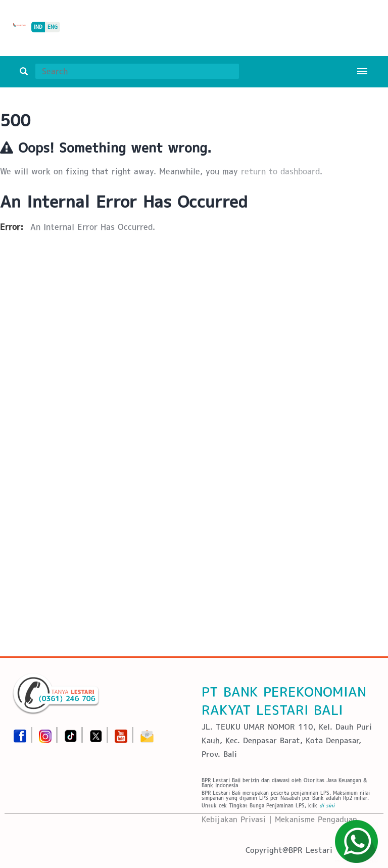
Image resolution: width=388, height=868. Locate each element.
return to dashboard (280, 172)
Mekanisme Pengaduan (316, 819)
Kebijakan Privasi (234, 819)
